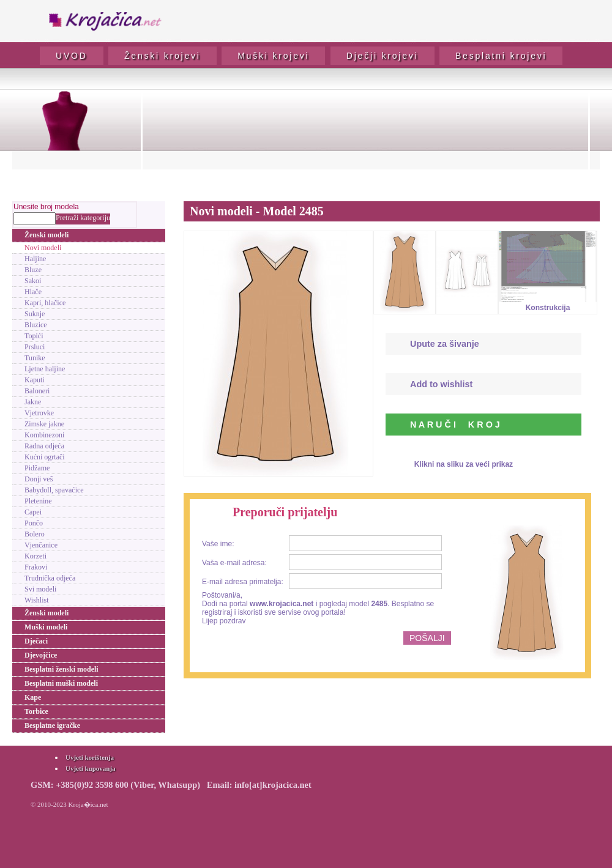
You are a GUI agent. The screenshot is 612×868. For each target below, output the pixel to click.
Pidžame (37, 468)
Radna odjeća (44, 446)
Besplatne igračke (52, 725)
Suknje (35, 314)
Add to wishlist (441, 384)
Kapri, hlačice (45, 303)
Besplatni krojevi (501, 56)
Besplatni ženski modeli (62, 669)
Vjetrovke (39, 413)
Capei (33, 512)
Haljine (35, 259)
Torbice (36, 711)
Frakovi (36, 567)
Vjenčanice (41, 545)
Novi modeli (43, 248)
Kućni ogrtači (45, 457)
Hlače (33, 292)
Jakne (33, 402)
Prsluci (35, 347)
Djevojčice (41, 655)
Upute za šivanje (445, 344)
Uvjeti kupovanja (91, 768)
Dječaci (36, 641)
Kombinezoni (44, 435)
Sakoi (33, 281)
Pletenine (38, 501)
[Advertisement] (365, 138)
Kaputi (35, 380)
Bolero (35, 534)
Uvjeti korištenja (90, 757)
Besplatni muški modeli (61, 683)
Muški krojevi (273, 56)
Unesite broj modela (46, 207)
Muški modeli (46, 627)
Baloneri (37, 391)
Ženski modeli (47, 235)
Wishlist (37, 600)
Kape (33, 697)
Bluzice (36, 325)
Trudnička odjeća (50, 578)
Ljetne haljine (45, 369)
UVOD (72, 56)
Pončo (34, 523)
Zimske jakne (44, 424)
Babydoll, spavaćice (54, 490)
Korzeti (35, 556)
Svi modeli (40, 589)
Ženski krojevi (162, 56)
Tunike (35, 358)
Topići (34, 336)
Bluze (33, 270)
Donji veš (39, 479)
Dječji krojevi (382, 56)
